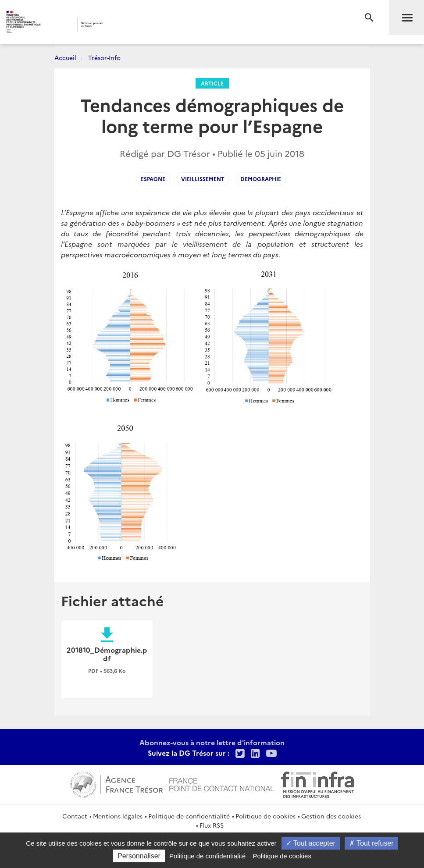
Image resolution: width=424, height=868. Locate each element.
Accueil (65, 57)
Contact (75, 816)
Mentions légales (118, 816)
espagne (153, 179)
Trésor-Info (104, 57)
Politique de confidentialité (189, 816)
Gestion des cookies (331, 816)
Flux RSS (212, 825)
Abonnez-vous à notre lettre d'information (212, 742)
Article (212, 83)
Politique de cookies (265, 816)
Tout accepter (311, 843)
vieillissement (203, 179)
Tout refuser (371, 843)
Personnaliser (139, 856)
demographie (261, 179)
